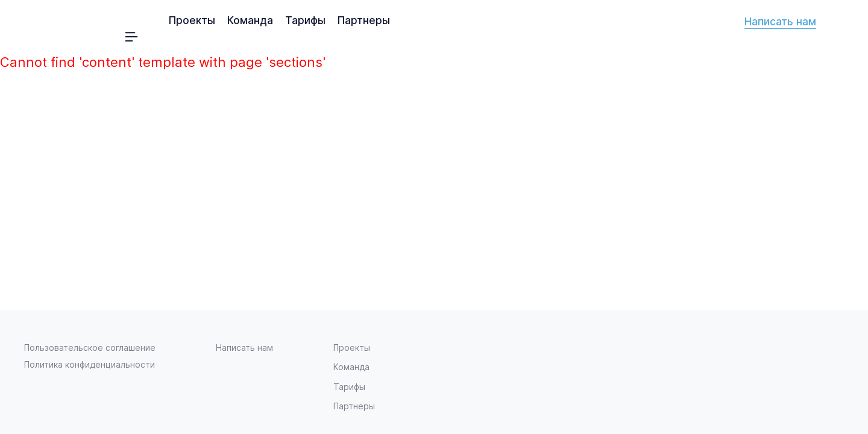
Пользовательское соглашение (90, 348)
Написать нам (780, 22)
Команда (250, 20)
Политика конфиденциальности (90, 364)
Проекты (192, 20)
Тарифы (305, 20)
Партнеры (364, 20)
